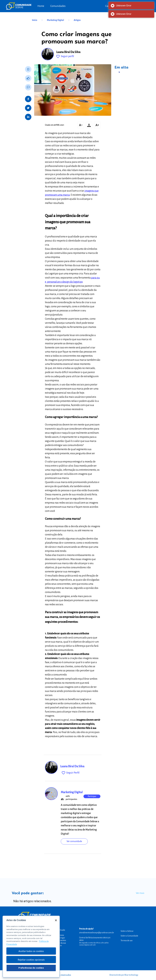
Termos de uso (127, 941)
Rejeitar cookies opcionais (31, 960)
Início (38, 20)
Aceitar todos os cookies (31, 951)
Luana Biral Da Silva (68, 52)
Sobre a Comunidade (129, 936)
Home (41, 6)
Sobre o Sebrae (127, 931)
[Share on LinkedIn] (28, 117)
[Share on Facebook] (28, 99)
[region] (31, 947)
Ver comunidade (74, 841)
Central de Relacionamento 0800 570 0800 (95, 939)
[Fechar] (56, 920)
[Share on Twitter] (28, 108)
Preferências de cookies (31, 968)
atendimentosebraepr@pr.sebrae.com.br (97, 933)
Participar (92, 796)
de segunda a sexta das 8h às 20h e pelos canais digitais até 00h (94, 944)
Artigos (77, 20)
